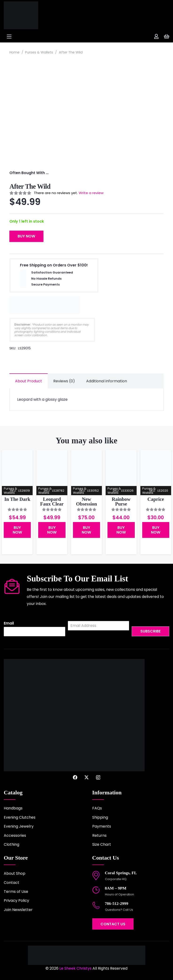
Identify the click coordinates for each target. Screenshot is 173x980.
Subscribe (150, 631)
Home (14, 52)
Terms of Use (16, 892)
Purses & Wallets (39, 52)
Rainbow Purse (121, 502)
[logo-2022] (35, 15)
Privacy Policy (16, 900)
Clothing (12, 844)
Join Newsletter (18, 910)
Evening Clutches (20, 817)
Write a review (91, 193)
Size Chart (102, 844)
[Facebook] (75, 777)
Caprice (156, 499)
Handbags (13, 808)
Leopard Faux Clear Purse (52, 504)
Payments (102, 826)
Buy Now (26, 236)
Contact (12, 883)
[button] (43, 37)
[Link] (156, 36)
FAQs (97, 808)
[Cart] (166, 37)
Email (9, 623)
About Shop (15, 873)
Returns (99, 835)
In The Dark (17, 499)
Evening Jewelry (19, 826)
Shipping (100, 817)
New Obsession (86, 502)
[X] (86, 777)
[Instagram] (98, 778)
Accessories (15, 835)
